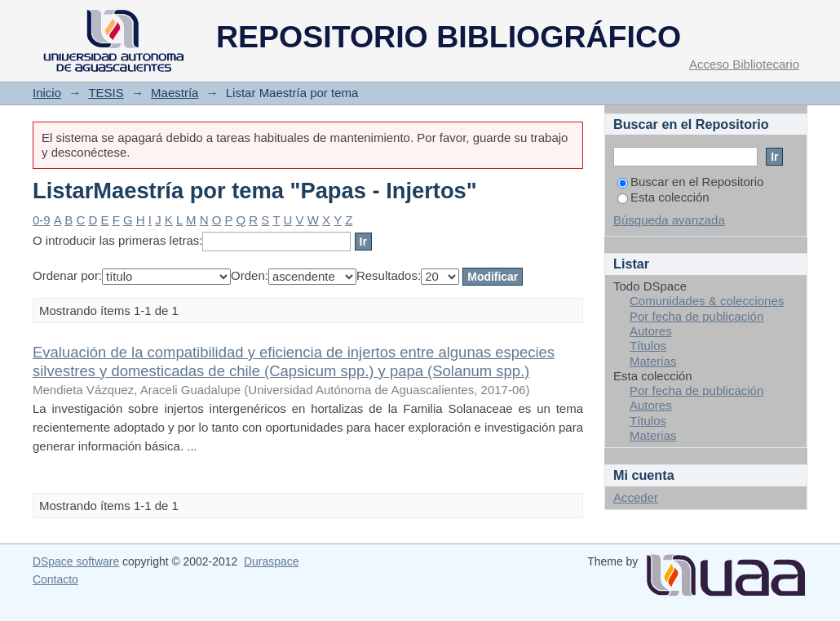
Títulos (648, 346)
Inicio (47, 93)
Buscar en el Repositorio (690, 182)
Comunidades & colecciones (707, 301)
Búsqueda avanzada (669, 220)
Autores (651, 331)
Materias (653, 361)
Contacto (55, 579)
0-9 (42, 220)
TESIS (106, 93)
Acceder (636, 497)
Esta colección (663, 197)
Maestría (175, 93)
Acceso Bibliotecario (744, 64)
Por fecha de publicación (696, 316)
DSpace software (76, 561)
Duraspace (271, 561)
